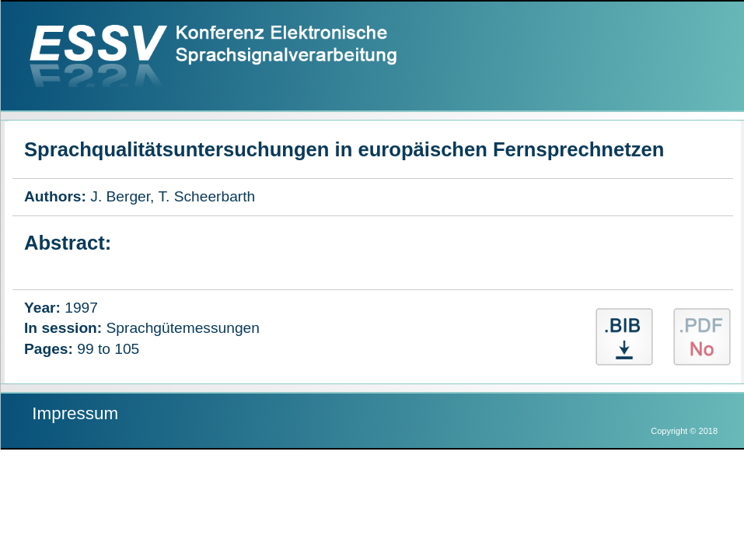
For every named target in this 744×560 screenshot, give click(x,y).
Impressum (75, 413)
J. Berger (120, 196)
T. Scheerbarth (206, 196)
